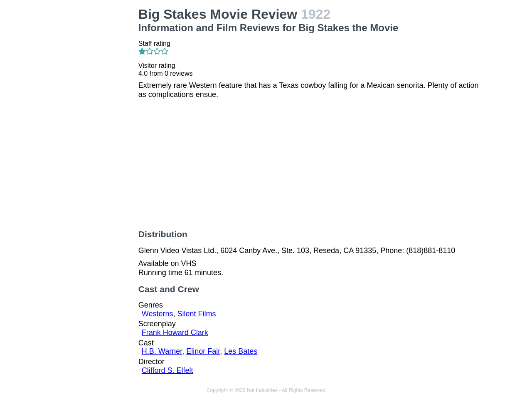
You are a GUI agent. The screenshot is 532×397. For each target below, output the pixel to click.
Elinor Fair (203, 351)
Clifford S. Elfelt (167, 370)
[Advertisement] (93, 132)
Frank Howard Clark (175, 332)
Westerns (158, 314)
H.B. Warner (162, 351)
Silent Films (197, 314)
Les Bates (241, 351)
